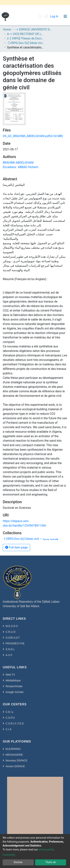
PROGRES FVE (15, 643)
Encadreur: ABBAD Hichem (21, 167)
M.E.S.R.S (12, 626)
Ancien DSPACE (15, 766)
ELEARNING (13, 749)
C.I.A (8, 729)
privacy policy (46, 849)
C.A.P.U (10, 718)
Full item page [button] (16, 547)
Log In (55, 16)
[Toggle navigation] (65, 16)
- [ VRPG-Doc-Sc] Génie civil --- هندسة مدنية (26, 43)
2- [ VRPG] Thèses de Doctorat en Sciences (26, 38)
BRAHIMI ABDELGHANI (18, 163)
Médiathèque (13, 680)
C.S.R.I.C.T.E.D (15, 723)
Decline (18, 862)
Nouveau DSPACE (16, 760)
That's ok (51, 862)
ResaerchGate (14, 686)
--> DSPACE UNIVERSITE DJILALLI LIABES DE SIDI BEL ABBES (34, 29)
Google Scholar (15, 692)
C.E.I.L (10, 712)
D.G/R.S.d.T (13, 638)
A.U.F (9, 655)
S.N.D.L (10, 649)
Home (7, 29)
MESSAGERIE (14, 755)
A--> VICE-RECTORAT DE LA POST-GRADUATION (26, 34)
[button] (46, 16)
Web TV (10, 675)
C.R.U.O (11, 632)
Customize (9, 855)
